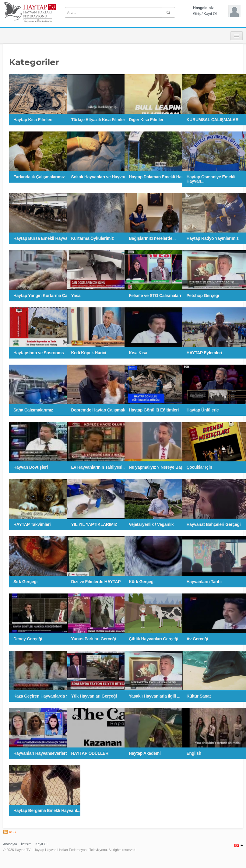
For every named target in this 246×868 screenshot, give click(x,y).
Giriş (197, 14)
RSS (9, 832)
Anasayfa (10, 844)
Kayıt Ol (210, 14)
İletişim (26, 844)
